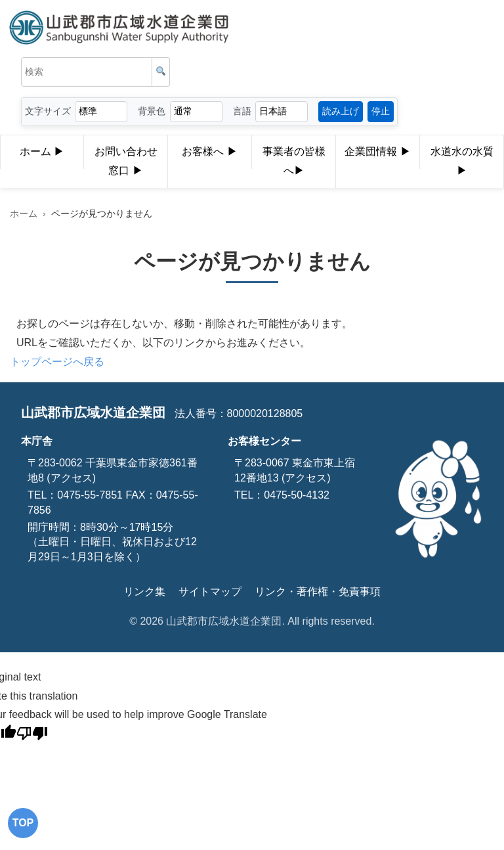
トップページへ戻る (57, 362)
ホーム (42, 152)
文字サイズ (48, 111)
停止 (381, 111)
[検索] (161, 72)
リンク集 (144, 592)
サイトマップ (210, 592)
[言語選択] (282, 111)
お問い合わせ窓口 (126, 163)
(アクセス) (70, 478)
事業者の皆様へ (294, 163)
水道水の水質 (462, 163)
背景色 (152, 111)
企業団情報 (377, 152)
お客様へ (209, 152)
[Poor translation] (32, 736)
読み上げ (341, 111)
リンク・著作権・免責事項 (318, 592)
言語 (242, 111)
